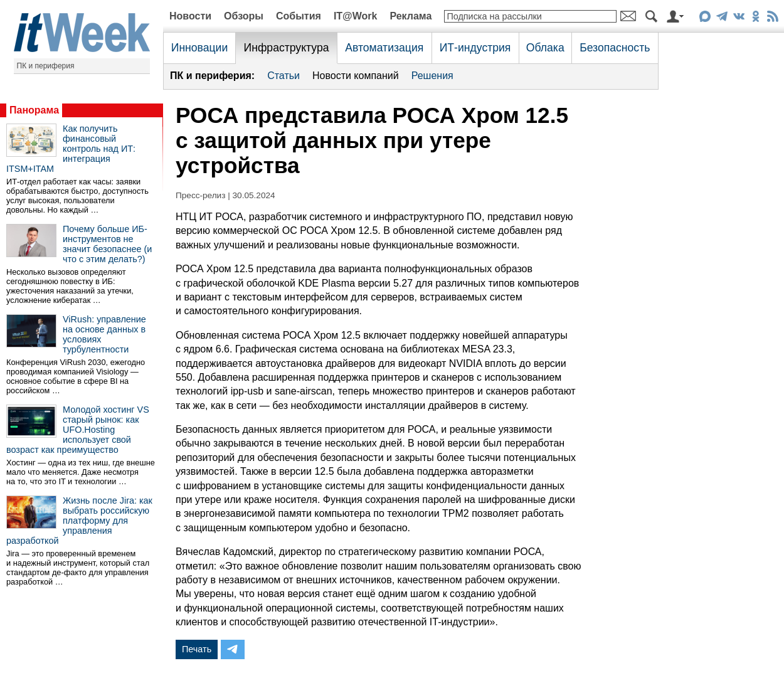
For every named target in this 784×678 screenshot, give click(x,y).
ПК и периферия (46, 66)
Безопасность (615, 48)
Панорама (34, 110)
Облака (545, 48)
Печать (197, 649)
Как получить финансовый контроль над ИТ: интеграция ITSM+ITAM (71, 149)
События (299, 16)
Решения (432, 76)
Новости (190, 16)
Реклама (411, 16)
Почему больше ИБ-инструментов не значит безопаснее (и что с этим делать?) (107, 244)
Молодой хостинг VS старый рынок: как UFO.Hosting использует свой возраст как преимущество (78, 430)
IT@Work (356, 16)
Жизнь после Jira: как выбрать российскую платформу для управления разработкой (79, 521)
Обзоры (244, 16)
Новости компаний (356, 76)
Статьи (283, 76)
